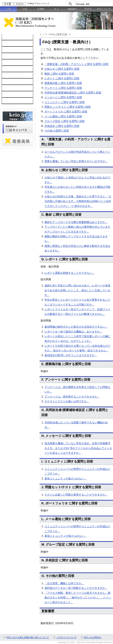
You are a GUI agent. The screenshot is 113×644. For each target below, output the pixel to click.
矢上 (56, 9)
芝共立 (88, 9)
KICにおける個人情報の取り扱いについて (28, 637)
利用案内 (9, 76)
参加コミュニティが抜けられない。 (66, 479)
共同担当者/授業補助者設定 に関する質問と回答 (73, 93)
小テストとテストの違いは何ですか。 (67, 401)
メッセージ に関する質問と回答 (63, 97)
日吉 (25, 9)
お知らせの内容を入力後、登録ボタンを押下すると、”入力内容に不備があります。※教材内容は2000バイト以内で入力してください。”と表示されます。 (78, 201)
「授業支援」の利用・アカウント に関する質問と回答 (76, 64)
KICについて (104, 9)
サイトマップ (43, 4)
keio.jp (8, 63)
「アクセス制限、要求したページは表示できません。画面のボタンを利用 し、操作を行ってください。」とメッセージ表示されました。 (78, 598)
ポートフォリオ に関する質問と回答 (66, 112)
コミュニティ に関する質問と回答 (65, 102)
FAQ (32, 4)
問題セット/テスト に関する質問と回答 (68, 107)
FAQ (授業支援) (59, 34)
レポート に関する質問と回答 (62, 78)
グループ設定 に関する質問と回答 (65, 121)
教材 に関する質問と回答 (59, 74)
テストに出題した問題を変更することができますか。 (76, 495)
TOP (6, 37)
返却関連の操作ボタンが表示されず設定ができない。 (76, 327)
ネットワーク (12, 50)
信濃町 (41, 9)
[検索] (93, 4)
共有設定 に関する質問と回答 (62, 126)
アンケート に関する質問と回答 (63, 88)
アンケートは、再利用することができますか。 (72, 397)
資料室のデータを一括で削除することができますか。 (76, 588)
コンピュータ (12, 44)
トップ (43, 34)
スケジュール (12, 88)
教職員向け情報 (13, 101)
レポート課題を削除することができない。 (69, 273)
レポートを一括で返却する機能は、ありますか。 (73, 332)
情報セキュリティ (14, 69)
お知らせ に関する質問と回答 (62, 69)
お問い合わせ (12, 82)
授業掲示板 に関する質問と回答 (63, 83)
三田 (8, 9)
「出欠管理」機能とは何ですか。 (64, 583)
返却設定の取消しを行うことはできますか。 (71, 355)
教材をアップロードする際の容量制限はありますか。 (76, 222)
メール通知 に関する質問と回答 (63, 116)
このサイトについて (66, 637)
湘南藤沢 (72, 9)
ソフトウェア (12, 56)
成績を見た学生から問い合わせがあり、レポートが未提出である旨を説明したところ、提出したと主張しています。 (77, 290)
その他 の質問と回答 (57, 131)
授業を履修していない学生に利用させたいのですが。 (76, 161)
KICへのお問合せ (93, 637)
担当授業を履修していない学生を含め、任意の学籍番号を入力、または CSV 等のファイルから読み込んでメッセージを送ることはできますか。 (78, 448)
